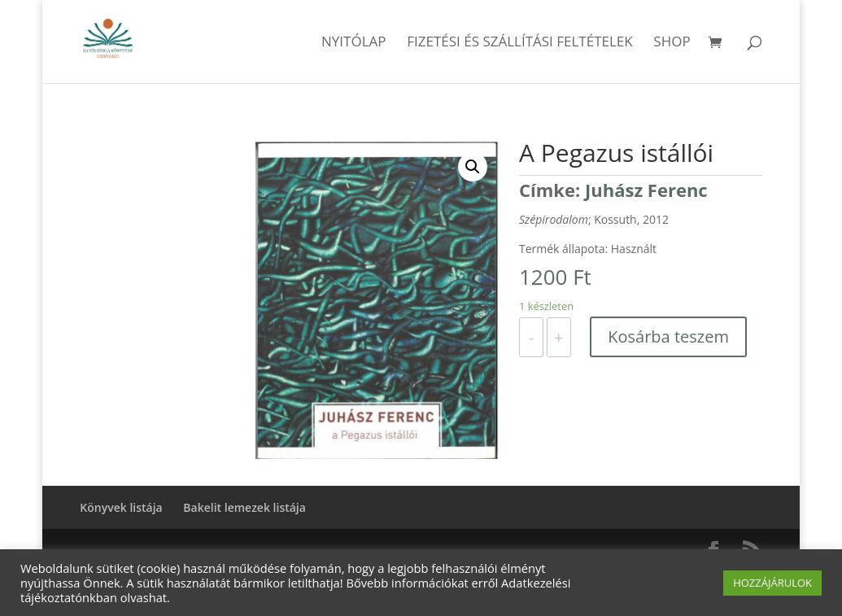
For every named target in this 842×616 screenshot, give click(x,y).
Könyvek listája (121, 507)
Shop (672, 43)
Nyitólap (354, 43)
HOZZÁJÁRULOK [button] (772, 583)
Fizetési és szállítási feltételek (520, 43)
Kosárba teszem (668, 336)
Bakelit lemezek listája (244, 507)
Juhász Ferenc (646, 190)
